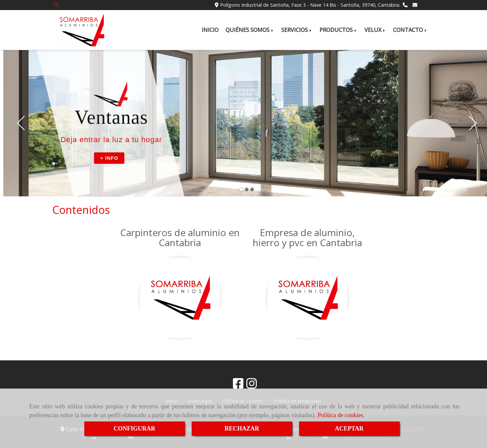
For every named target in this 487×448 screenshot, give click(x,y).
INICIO (210, 30)
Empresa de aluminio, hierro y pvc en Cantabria (307, 238)
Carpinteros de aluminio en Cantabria (180, 238)
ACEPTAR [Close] (349, 429)
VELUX (375, 30)
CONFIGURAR (135, 429)
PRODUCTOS (338, 30)
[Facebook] (238, 386)
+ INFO (109, 158)
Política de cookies (340, 415)
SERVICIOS (297, 30)
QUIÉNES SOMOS (250, 30)
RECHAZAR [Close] (242, 429)
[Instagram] (252, 386)
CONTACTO (410, 30)
